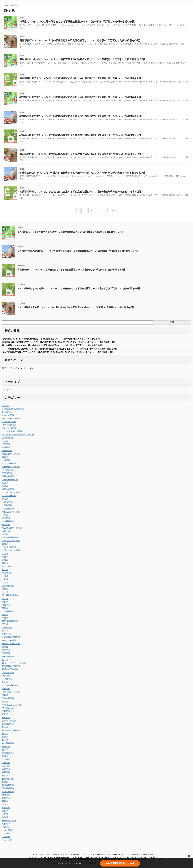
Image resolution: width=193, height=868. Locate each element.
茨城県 (5, 758)
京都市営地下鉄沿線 (10, 456)
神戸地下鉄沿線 (9, 723)
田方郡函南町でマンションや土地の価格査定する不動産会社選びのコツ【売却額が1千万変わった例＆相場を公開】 (75, 156)
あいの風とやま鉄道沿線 (12, 411)
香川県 (5, 813)
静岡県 (5, 807)
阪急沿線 (6, 797)
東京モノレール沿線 (10, 646)
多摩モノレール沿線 (10, 543)
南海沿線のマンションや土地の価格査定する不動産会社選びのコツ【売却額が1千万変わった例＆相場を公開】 (67, 234)
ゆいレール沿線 (9, 424)
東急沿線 (6, 652)
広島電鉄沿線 (8, 614)
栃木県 (5, 662)
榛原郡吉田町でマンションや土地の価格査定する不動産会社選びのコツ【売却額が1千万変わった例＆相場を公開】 (75, 79)
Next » (112, 213)
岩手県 (5, 601)
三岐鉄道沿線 (8, 440)
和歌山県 (6, 533)
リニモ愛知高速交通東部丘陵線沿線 (17, 437)
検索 (172, 324)
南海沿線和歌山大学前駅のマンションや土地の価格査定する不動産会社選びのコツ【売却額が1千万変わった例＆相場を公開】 (74, 252)
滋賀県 (5, 697)
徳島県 (5, 617)
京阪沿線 (6, 462)
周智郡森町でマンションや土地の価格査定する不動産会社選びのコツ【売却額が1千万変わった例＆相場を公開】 (74, 41)
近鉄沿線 (6, 771)
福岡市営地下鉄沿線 (10, 733)
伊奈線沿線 (7, 475)
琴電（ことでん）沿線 (11, 707)
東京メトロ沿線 (9, 643)
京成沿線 (6, 450)
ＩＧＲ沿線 (7, 832)
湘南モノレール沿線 (10, 694)
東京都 (5, 649)
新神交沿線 (7, 636)
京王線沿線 (7, 453)
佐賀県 (5, 485)
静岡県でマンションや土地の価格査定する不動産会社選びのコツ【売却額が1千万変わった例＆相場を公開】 (72, 22)
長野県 (5, 784)
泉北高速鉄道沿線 (10, 688)
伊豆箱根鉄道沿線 (10, 482)
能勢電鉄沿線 (8, 755)
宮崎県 (5, 565)
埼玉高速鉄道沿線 (10, 540)
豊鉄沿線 (6, 768)
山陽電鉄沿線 (8, 588)
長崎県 (5, 778)
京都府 (5, 459)
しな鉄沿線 (7, 414)
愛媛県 (5, 620)
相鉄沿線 (6, 713)
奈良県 (5, 559)
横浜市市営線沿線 (10, 672)
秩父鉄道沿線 (8, 745)
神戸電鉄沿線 (8, 726)
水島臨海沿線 (8, 675)
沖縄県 (5, 684)
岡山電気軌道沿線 (10, 598)
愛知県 (5, 626)
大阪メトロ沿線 (9, 549)
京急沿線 (6, 446)
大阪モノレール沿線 (10, 552)
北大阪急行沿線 (9, 498)
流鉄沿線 (6, 691)
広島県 (5, 610)
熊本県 (5, 704)
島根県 (5, 604)
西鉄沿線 (6, 765)
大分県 (5, 546)
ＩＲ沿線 (6, 836)
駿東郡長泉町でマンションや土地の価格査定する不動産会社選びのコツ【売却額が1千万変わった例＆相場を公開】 (75, 118)
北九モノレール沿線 (10, 495)
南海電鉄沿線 (8, 524)
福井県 (5, 729)
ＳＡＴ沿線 (7, 842)
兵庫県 (5, 488)
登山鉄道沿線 (8, 710)
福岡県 (5, 736)
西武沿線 (6, 762)
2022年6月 (7, 392)
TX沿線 (5, 408)
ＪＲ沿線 (6, 839)
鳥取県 (5, 819)
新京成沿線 (7, 630)
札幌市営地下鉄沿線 (10, 639)
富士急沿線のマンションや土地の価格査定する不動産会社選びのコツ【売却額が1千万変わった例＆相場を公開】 (68, 271)
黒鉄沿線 (6, 829)
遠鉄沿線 (6, 774)
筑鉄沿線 (6, 749)
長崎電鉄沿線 (8, 781)
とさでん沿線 (8, 417)
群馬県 (5, 752)
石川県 (5, 717)
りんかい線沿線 (9, 430)
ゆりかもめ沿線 (9, 427)
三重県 (5, 443)
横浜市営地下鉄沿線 (10, 668)
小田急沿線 (7, 575)
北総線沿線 (7, 507)
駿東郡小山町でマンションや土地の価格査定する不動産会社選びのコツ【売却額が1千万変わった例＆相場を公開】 (75, 99)
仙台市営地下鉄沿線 (10, 469)
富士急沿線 (7, 569)
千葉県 (5, 517)
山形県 (5, 581)
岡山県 (5, 594)
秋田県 (5, 742)
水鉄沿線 (6, 678)
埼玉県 (5, 536)
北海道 (5, 501)
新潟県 (5, 633)
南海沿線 (6, 520)
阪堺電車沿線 (8, 794)
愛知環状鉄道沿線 (10, 623)
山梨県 (5, 585)
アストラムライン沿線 (11, 433)
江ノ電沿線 (7, 681)
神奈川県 (6, 720)
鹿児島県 (6, 826)
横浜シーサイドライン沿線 (13, 665)
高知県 (5, 816)
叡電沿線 (6, 527)
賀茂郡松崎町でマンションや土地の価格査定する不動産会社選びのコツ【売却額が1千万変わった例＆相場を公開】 (75, 195)
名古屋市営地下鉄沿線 (11, 530)
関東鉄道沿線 (8, 791)
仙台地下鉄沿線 (9, 466)
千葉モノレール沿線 (10, 514)
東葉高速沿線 (8, 659)
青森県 (5, 803)
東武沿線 (6, 655)
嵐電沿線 (6, 607)
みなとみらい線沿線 (10, 421)
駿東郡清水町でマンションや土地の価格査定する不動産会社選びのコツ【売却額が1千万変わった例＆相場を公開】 (75, 137)
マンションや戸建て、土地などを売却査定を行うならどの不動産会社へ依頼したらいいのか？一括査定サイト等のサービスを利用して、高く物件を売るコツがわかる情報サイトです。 (96, 856)
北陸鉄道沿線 (8, 511)
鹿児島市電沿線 (9, 823)
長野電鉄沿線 (8, 787)
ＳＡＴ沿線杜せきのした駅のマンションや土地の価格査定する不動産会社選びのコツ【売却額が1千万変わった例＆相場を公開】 (75, 290)
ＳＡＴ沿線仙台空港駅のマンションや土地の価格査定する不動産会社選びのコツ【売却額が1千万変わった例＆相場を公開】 (73, 309)
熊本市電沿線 (8, 700)
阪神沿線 (6, 800)
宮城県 (5, 562)
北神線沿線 (7, 504)
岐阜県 (5, 591)
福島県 (5, 739)
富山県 (5, 572)
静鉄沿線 (6, 810)
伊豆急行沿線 (8, 478)
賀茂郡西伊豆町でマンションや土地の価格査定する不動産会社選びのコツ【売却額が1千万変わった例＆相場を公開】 (76, 176)
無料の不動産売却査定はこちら (120, 863)
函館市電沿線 (8, 491)
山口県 (5, 578)
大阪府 (5, 556)
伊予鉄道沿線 (8, 472)
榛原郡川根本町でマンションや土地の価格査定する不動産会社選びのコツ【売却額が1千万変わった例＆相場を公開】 (76, 60)
